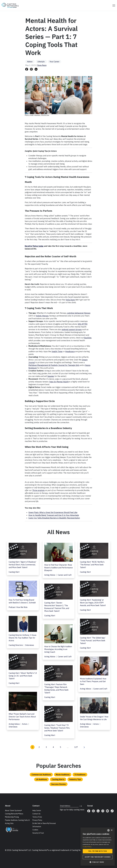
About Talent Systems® (13, 811)
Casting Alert (14, 572)
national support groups (72, 329)
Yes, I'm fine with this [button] (98, 851)
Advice (30, 62)
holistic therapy (42, 316)
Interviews (30, 645)
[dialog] (98, 847)
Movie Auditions (63, 775)
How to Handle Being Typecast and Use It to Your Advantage (54, 515)
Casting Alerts (58, 779)
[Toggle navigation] (113, 5)
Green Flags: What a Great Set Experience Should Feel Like (53, 512)
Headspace (70, 351)
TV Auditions (80, 775)
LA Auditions (41, 779)
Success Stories (58, 784)
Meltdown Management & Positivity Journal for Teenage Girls (54, 365)
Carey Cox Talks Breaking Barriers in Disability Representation (54, 518)
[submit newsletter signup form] (80, 806)
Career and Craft (65, 575)
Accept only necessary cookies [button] (98, 857)
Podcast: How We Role (18, 607)
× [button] (112, 830)
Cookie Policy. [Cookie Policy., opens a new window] (87, 847)
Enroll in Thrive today (34, 246)
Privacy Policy (37, 820)
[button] (98, 862)
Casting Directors (16, 645)
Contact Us (36, 814)
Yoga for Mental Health (59, 382)
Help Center (37, 811)
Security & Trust (38, 833)
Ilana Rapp (42, 65)
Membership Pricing (12, 817)
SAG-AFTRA (83, 324)
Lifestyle (41, 62)
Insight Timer (57, 351)
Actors (25, 724)
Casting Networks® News (14, 814)
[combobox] (108, 830)
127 (76, 747)
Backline (88, 338)
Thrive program (38, 490)
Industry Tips (75, 779)
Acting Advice (50, 575)
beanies (51, 376)
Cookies (35, 830)
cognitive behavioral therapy (79, 313)
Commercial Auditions (41, 775)
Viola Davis (70, 300)
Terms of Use (37, 817)
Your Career (54, 62)
